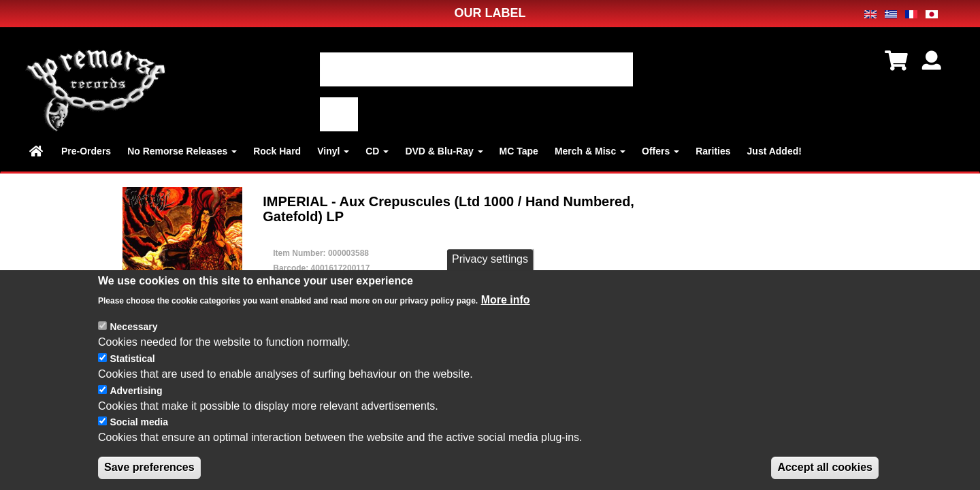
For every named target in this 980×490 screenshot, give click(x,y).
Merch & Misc (590, 151)
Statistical (132, 359)
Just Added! (774, 151)
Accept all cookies (825, 467)
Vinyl (333, 151)
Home (37, 151)
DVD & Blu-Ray (444, 151)
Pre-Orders (86, 151)
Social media (139, 422)
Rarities (713, 151)
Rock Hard (277, 151)
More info (506, 300)
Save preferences (149, 467)
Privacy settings (490, 259)
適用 (339, 114)
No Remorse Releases (182, 151)
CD (377, 151)
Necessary (133, 327)
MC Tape (519, 151)
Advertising (136, 391)
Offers (660, 151)
